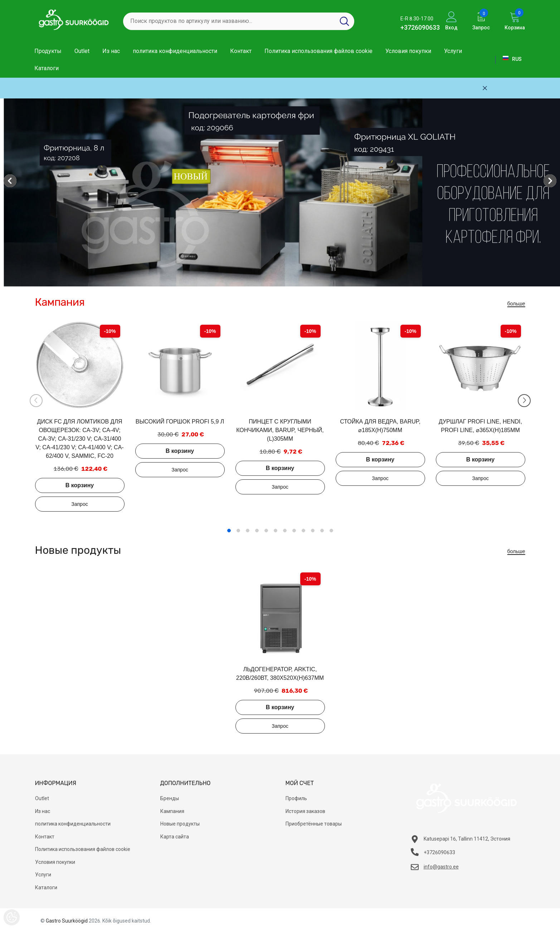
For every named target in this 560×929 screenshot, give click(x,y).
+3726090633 (420, 27)
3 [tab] (248, 531)
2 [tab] (238, 531)
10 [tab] (313, 531)
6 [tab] (276, 531)
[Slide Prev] (36, 401)
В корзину (80, 485)
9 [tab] (303, 531)
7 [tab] (285, 531)
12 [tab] (331, 531)
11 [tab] (322, 531)
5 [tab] (266, 531)
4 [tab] (257, 531)
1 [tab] (229, 531)
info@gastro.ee (441, 867)
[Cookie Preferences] (12, 917)
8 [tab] (294, 531)
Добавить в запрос (80, 504)
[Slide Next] (524, 401)
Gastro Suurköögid (67, 921)
